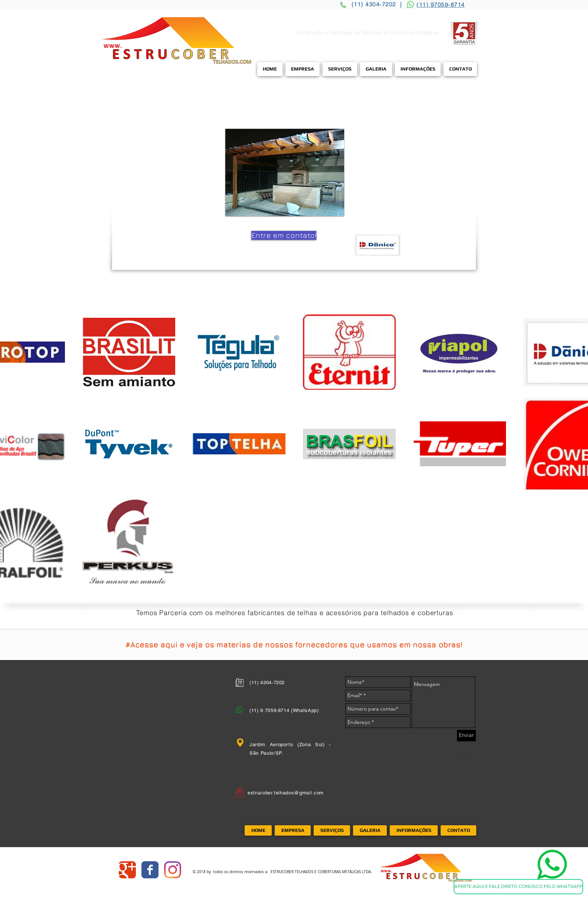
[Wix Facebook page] (150, 870)
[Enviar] (466, 736)
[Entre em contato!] (284, 235)
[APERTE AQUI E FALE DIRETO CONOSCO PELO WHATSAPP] (518, 887)
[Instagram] (173, 870)
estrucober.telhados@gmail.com (286, 793)
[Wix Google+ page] (127, 870)
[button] (285, 172)
